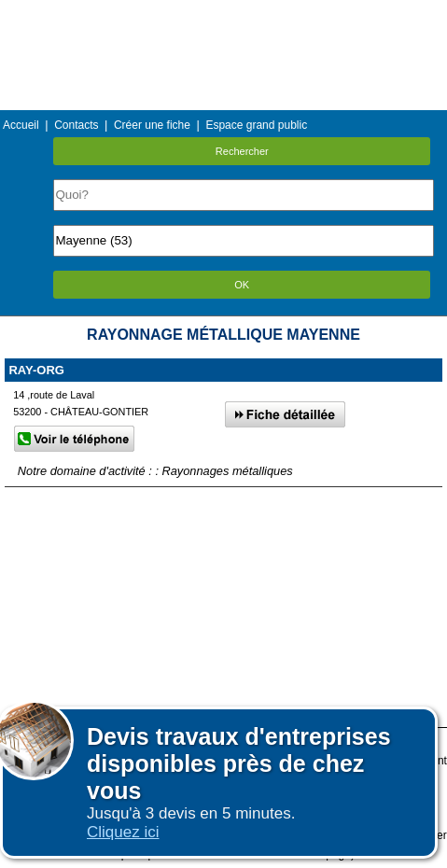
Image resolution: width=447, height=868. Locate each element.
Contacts (76, 125)
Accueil (21, 125)
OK (242, 285)
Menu (223, 14)
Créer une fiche (152, 125)
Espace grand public (256, 125)
